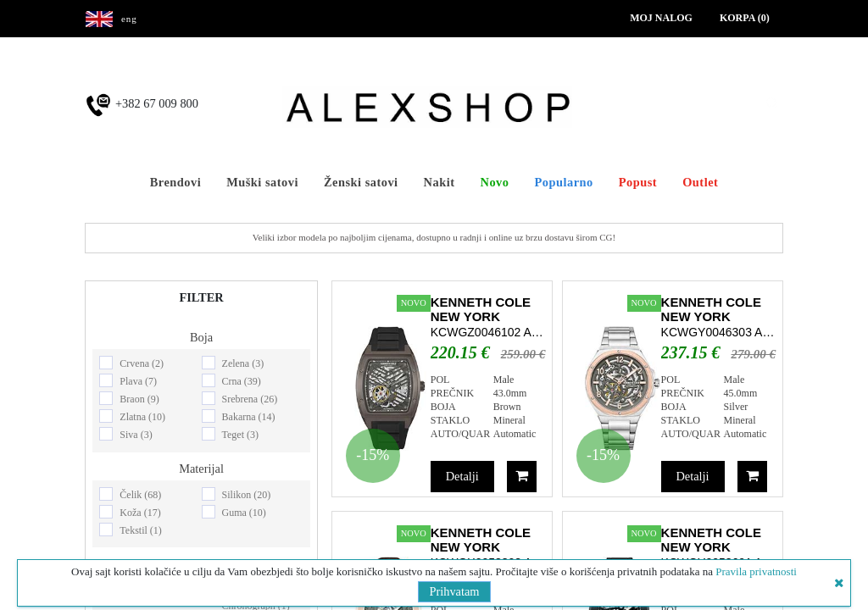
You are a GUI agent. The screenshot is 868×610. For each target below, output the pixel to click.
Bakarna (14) (249, 417)
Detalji (462, 476)
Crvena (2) (142, 363)
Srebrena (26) (250, 399)
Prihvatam (454, 591)
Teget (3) (240, 435)
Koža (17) (140, 513)
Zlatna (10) (142, 417)
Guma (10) (244, 513)
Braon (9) (139, 399)
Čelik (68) (140, 495)
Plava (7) (138, 381)
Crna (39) (242, 381)
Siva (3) (136, 435)
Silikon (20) (247, 495)
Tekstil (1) (140, 530)
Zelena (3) (243, 363)
